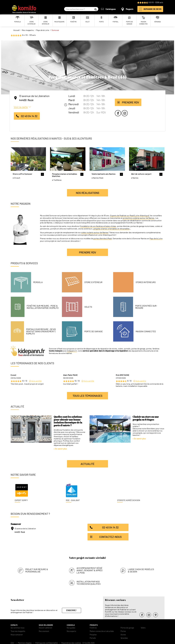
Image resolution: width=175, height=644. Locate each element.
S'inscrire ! (72, 610)
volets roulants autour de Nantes (95, 233)
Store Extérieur (93, 282)
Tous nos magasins (18, 630)
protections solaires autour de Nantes (139, 218)
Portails (93, 637)
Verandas (124, 637)
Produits (94, 624)
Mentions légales (25, 642)
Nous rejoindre (46, 624)
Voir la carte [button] (21, 107)
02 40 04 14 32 (29, 116)
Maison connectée (146, 331)
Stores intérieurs (146, 282)
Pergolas (93, 634)
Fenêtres (93, 627)
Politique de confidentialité (46, 642)
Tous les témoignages (87, 396)
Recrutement (44, 630)
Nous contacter (17, 634)
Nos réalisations (88, 193)
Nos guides (71, 627)
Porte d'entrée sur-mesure (146, 307)
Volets (88, 307)
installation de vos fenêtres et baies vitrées (98, 226)
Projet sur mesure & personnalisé (37, 570)
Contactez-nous (110, 537)
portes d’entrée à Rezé (103, 239)
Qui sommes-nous (17, 627)
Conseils (71, 624)
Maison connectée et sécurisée (102, 630)
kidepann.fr (72, 351)
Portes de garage (127, 627)
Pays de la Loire (156, 239)
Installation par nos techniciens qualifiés (89, 582)
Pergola (38, 282)
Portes (123, 630)
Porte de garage (94, 331)
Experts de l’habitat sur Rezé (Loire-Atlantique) (130, 216)
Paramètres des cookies (71, 642)
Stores (123, 634)
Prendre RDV (130, 102)
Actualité (88, 464)
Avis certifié (37, 381)
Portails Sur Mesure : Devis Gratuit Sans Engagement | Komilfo (41, 331)
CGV (12, 642)
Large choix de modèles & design (141, 570)
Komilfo (14, 624)
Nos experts (71, 630)
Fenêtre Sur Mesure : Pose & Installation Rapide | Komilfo (43, 307)
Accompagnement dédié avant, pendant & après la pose (89, 569)
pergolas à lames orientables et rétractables (111, 229)
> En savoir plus (60, 449)
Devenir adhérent (46, 627)
